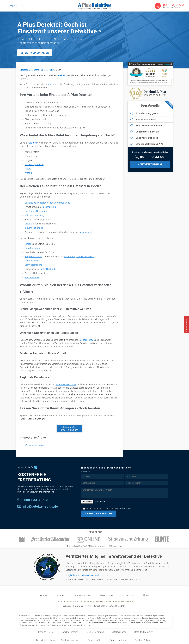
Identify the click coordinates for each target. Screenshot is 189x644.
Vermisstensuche (34, 265)
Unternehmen (52, 84)
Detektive (32, 143)
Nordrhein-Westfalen (66, 384)
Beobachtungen (87, 340)
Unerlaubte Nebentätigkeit (38, 211)
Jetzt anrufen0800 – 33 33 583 (69, 429)
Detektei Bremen (70, 632)
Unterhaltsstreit (33, 248)
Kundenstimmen (82, 595)
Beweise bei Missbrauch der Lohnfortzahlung (47, 203)
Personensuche (33, 261)
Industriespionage (34, 228)
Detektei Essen (119, 632)
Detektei (61, 75)
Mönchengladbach (34, 165)
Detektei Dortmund (95, 632)
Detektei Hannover (70, 640)
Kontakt (61, 595)
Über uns (43, 595)
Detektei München (119, 640)
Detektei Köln (94, 640)
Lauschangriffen (87, 232)
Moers (28, 169)
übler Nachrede (48, 269)
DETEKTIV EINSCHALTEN (35, 53)
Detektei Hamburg (45, 640)
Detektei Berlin (46, 632)
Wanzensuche (32, 277)
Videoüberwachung (34, 215)
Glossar (147, 595)
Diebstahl (30, 224)
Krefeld (28, 173)
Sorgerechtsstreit (34, 256)
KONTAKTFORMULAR (150, 164)
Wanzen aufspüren (34, 445)
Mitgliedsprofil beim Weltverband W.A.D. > (87, 575)
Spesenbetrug (49, 207)
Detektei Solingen (144, 640)
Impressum (128, 595)
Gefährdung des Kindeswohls (79, 256)
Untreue (29, 244)
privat (33, 84)
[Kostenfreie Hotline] (150, 157)
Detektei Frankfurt (143, 632)
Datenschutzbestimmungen (117, 509)
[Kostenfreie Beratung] (169, 6)
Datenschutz (107, 595)
